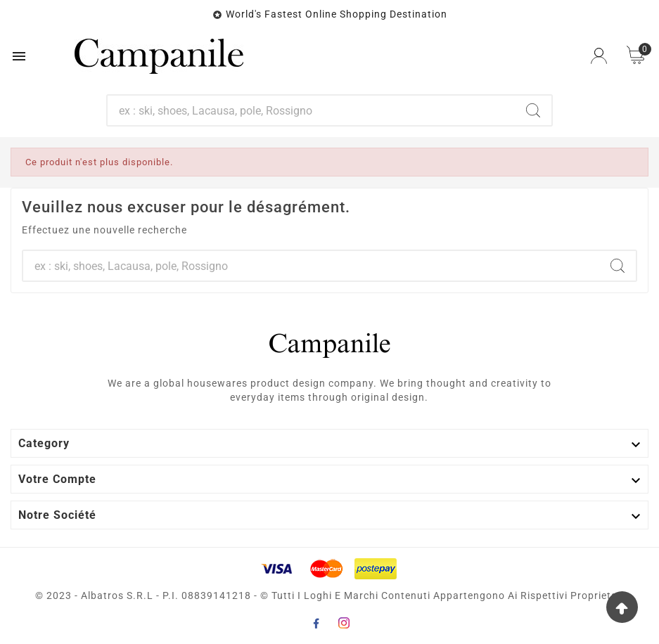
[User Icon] (599, 56)
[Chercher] (311, 110)
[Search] (533, 110)
